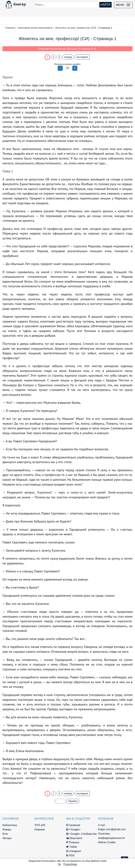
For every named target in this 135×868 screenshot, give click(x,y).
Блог (5, 834)
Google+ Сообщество (81, 834)
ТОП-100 (40, 825)
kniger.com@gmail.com (112, 829)
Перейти (73, 801)
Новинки (40, 829)
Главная (10, 28)
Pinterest (73, 842)
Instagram (74, 851)
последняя (82, 57)
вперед (68, 57)
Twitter (72, 847)
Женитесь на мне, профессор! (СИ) (76, 28)
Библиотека (10, 825)
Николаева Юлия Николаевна (35, 28)
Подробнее (70, 864)
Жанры (7, 829)
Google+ (73, 829)
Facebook (73, 825)
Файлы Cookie (107, 842)
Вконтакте (74, 838)
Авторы (7, 838)
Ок (59, 864)
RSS (70, 855)
